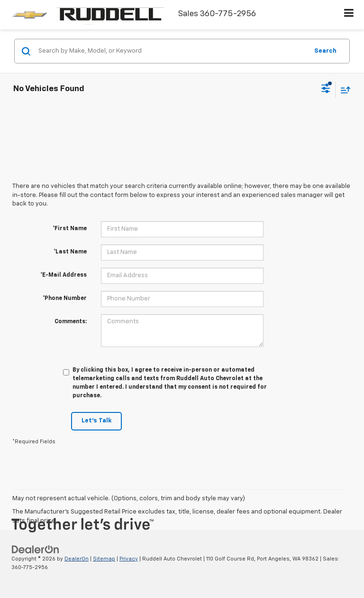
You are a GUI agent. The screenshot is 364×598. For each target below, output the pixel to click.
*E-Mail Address (64, 275)
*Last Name (70, 252)
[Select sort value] (343, 89)
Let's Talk (96, 421)
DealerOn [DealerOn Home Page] (77, 559)
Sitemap (104, 559)
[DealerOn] (36, 549)
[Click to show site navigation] (349, 15)
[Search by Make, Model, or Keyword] (172, 51)
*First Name (70, 229)
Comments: (71, 322)
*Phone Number (65, 299)
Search (325, 51)
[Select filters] (326, 90)
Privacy (129, 559)
